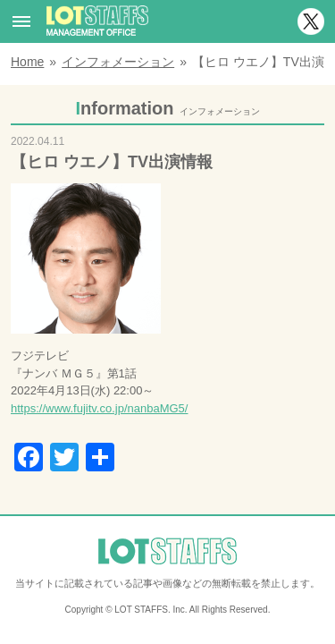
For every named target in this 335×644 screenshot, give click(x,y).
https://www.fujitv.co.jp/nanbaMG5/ (99, 408)
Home (27, 62)
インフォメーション (118, 62)
